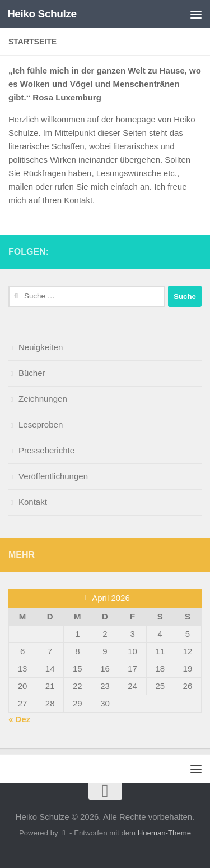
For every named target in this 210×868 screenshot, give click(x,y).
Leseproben (41, 424)
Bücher (32, 373)
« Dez (19, 719)
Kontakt (33, 502)
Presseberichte (46, 450)
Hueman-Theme (164, 833)
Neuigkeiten (41, 347)
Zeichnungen (43, 399)
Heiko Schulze (42, 14)
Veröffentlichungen (53, 476)
